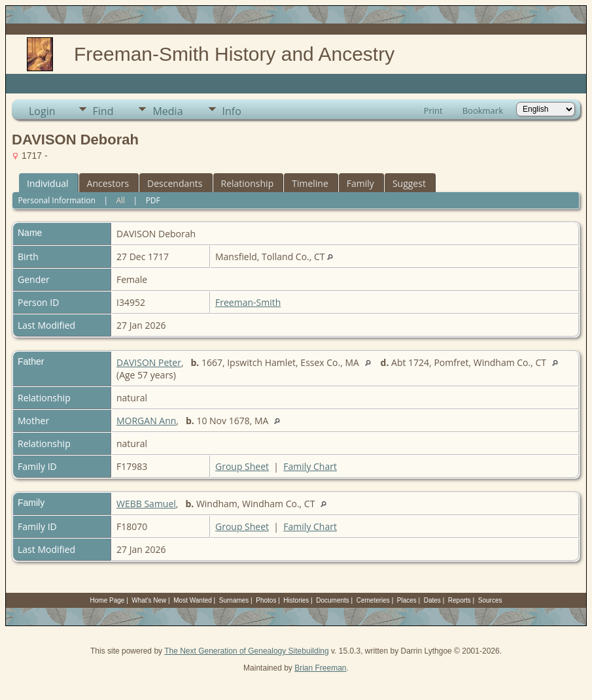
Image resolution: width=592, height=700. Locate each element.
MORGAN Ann (146, 421)
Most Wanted (193, 600)
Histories (296, 600)
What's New (149, 600)
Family (360, 183)
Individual (48, 183)
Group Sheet (242, 466)
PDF (153, 200)
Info (232, 111)
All (120, 200)
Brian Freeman (320, 668)
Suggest (409, 183)
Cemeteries (373, 600)
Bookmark (483, 110)
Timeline (310, 183)
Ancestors (108, 183)
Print (433, 110)
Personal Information (57, 200)
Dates (432, 600)
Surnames (234, 600)
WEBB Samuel (146, 504)
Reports (460, 600)
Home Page (108, 600)
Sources (490, 600)
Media (167, 111)
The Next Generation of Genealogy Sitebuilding (247, 651)
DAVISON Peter (149, 362)
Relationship (248, 183)
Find (103, 111)
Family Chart (310, 466)
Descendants (175, 183)
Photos (266, 600)
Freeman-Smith (248, 302)
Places (407, 600)
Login (42, 111)
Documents (333, 600)
